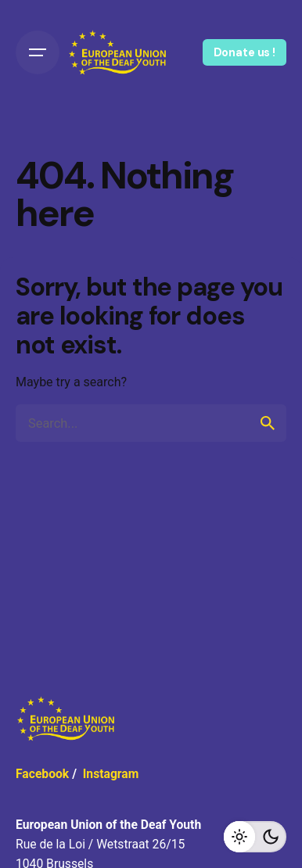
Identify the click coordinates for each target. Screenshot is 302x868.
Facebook (42, 774)
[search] (268, 423)
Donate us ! (244, 52)
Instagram (111, 774)
